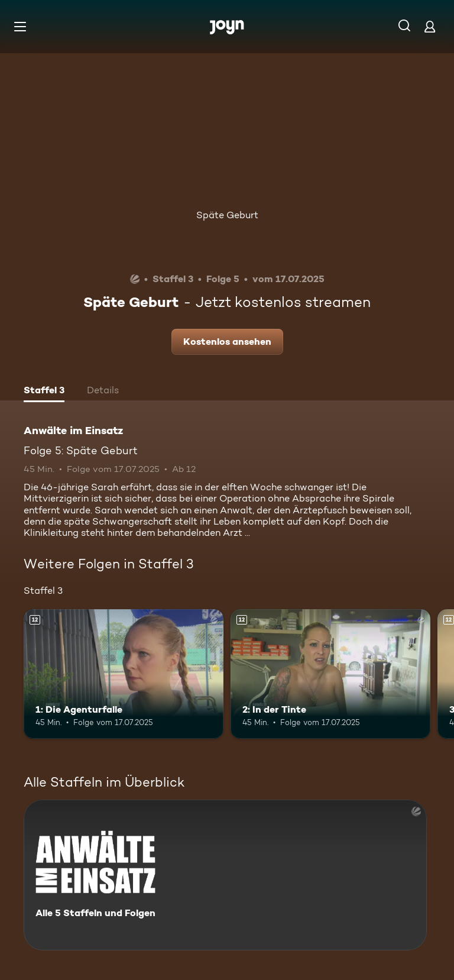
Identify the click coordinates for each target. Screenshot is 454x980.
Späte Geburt (227, 215)
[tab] (44, 392)
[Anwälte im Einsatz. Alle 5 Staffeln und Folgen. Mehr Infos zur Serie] (225, 875)
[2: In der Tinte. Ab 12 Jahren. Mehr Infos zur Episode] (330, 674)
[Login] (430, 26)
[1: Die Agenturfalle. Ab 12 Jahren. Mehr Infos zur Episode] (124, 674)
